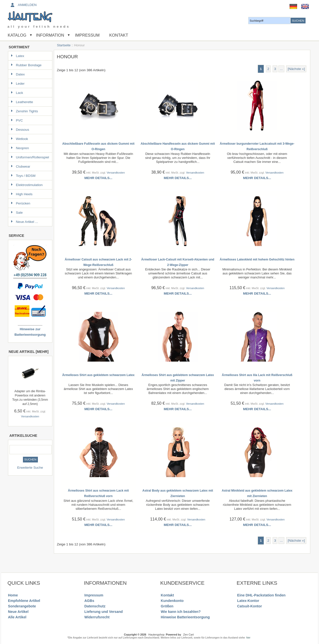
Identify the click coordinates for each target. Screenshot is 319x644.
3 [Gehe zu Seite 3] (275, 69)
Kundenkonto (172, 601)
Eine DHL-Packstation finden (261, 595)
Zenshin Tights (24, 111)
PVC (17, 120)
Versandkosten (30, 416)
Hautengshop (156, 635)
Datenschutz (95, 606)
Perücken (20, 203)
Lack (17, 93)
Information (50, 35)
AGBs (89, 601)
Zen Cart (188, 635)
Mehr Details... (98, 178)
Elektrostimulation (27, 185)
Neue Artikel (18, 612)
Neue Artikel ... (24, 222)
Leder (18, 84)
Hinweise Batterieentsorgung (185, 617)
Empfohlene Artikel (24, 601)
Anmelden (23, 5)
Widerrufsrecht (97, 617)
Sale (17, 213)
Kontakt (119, 35)
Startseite (64, 45)
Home (13, 595)
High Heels (22, 194)
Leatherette (22, 102)
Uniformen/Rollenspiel (30, 157)
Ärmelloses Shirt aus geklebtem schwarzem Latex (98, 375)
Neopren (20, 148)
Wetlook (19, 139)
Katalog (17, 35)
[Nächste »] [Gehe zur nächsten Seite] (296, 69)
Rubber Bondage (26, 65)
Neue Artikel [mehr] (29, 352)
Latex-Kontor (248, 601)
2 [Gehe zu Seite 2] (268, 69)
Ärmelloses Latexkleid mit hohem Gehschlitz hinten (257, 259)
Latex (17, 56)
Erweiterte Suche (30, 468)
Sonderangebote (22, 606)
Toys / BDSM (23, 176)
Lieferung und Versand (104, 612)
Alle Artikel (17, 617)
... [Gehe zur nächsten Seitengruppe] (281, 69)
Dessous (20, 130)
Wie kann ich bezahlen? (181, 612)
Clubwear (20, 166)
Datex (18, 74)
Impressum (87, 35)
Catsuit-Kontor (250, 606)
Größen (167, 606)
